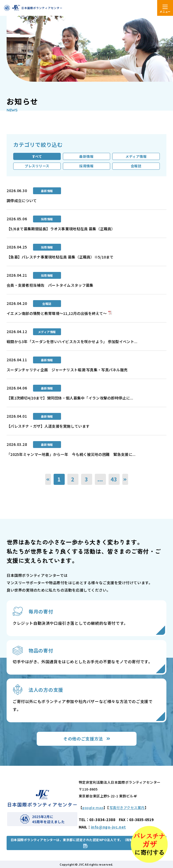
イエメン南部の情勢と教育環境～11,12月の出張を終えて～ (57, 313)
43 (114, 479)
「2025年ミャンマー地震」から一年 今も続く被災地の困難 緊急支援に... (71, 454)
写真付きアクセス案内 (127, 808)
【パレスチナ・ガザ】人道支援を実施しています (48, 426)
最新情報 (86, 156)
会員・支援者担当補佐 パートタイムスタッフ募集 (50, 285)
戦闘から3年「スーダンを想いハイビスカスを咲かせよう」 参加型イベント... (72, 342)
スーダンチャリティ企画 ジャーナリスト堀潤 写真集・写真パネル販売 (69, 370)
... (100, 479)
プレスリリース (37, 166)
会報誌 (136, 166)
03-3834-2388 (102, 820)
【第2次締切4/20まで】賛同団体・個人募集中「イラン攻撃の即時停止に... (70, 398)
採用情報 (86, 166)
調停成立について (22, 201)
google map (93, 808)
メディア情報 (136, 156)
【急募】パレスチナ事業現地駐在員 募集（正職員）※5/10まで (60, 257)
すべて (37, 156)
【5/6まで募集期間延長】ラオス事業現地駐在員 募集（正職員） (61, 229)
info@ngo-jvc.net (108, 827)
